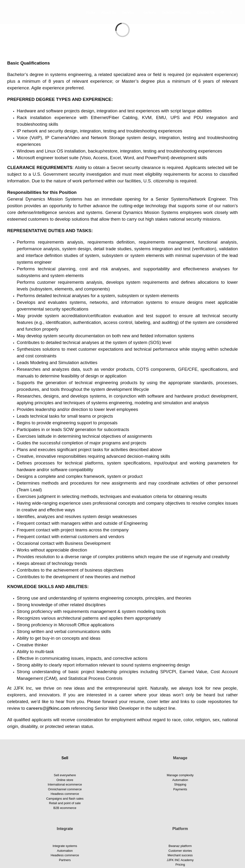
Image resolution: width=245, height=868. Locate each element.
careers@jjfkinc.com (48, 708)
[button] (231, 12)
